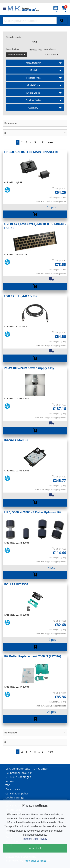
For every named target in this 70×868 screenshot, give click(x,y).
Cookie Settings (15, 797)
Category (33, 108)
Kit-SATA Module (16, 440)
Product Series (33, 100)
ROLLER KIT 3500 (16, 584)
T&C (8, 785)
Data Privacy (40, 839)
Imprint (27, 839)
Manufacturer (33, 63)
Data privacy (13, 789)
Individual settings (35, 861)
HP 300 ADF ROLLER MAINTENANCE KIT (32, 152)
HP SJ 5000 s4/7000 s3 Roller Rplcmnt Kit (33, 512)
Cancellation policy (17, 793)
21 (43, 142)
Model (33, 70)
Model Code (33, 85)
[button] (5, 9)
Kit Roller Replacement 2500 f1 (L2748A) (33, 656)
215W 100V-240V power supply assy (29, 368)
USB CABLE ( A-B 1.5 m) (20, 296)
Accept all (35, 848)
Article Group (33, 93)
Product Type (33, 78)
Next (50, 142)
